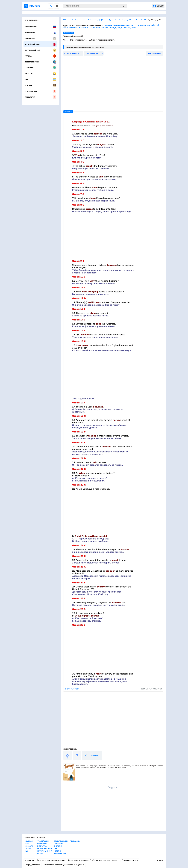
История (40, 85)
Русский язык (40, 27)
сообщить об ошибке (151, 689)
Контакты (29, 860)
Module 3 (142, 26)
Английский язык (40, 44)
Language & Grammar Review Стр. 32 (120, 26)
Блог (27, 844)
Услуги (28, 849)
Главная (29, 841)
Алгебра (40, 56)
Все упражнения (155, 53)
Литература (40, 38)
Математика (40, 33)
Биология (40, 74)
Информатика (40, 91)
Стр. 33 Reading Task (94, 53)
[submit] (124, 6)
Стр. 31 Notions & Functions (74, 53)
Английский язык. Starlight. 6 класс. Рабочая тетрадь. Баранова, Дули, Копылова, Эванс (111, 27)
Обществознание (40, 62)
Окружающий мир (40, 50)
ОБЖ (40, 79)
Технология (40, 97)
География (40, 68)
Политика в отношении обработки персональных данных (93, 860)
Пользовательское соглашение (51, 860)
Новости (29, 846)
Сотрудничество (33, 865)
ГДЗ (27, 851)
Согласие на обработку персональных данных (64, 865)
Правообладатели (130, 860)
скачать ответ (72, 689)
